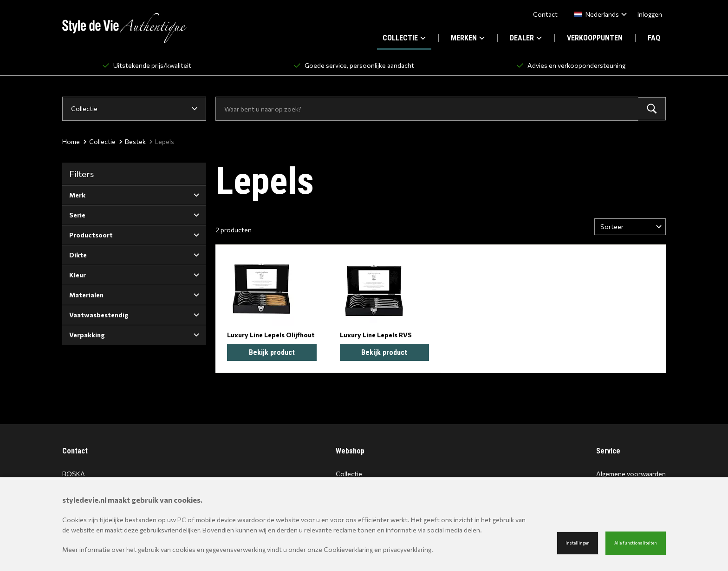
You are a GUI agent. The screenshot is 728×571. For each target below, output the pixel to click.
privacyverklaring (407, 549)
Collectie (100, 141)
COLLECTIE (404, 38)
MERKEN (468, 38)
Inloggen (650, 14)
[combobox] (599, 14)
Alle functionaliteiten (636, 543)
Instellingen (578, 543)
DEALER (526, 38)
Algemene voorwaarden (631, 474)
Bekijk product (272, 352)
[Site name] (124, 28)
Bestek (133, 141)
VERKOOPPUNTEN (595, 38)
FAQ (654, 38)
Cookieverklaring (348, 549)
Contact (545, 14)
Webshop (350, 451)
